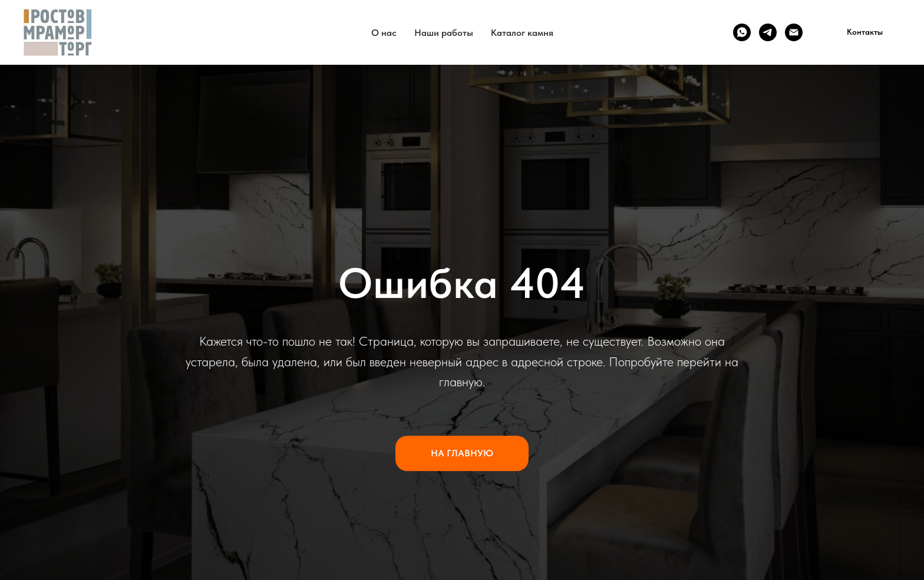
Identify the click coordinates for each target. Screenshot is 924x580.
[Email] (794, 32)
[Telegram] (768, 32)
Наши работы (444, 33)
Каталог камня (522, 33)
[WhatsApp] (742, 32)
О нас (384, 33)
